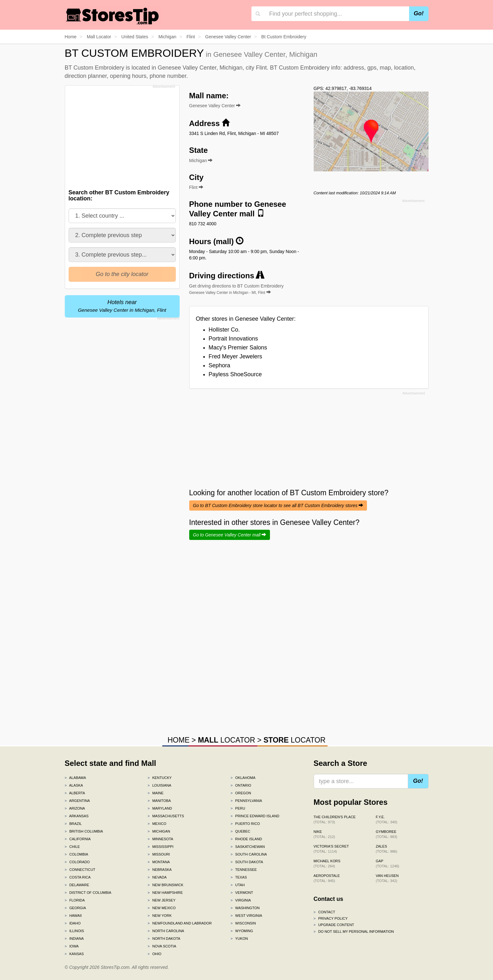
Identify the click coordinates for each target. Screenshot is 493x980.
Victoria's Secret (331, 849)
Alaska (74, 785)
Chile (72, 847)
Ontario (241, 785)
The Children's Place (335, 819)
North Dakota (164, 939)
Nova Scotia (162, 946)
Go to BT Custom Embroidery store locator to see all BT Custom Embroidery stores (278, 505)
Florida (75, 900)
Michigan (159, 831)
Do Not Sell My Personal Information (354, 931)
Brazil (73, 824)
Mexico (157, 824)
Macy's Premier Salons (238, 348)
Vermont (242, 893)
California (78, 839)
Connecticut (80, 870)
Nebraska (160, 870)
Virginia (241, 900)
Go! (419, 13)
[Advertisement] (122, 135)
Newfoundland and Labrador (179, 923)
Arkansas (77, 816)
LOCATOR (226, 740)
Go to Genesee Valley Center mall (230, 535)
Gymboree (387, 834)
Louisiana (159, 785)
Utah (237, 885)
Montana (159, 862)
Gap (388, 864)
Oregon (241, 793)
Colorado (77, 862)
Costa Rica (78, 877)
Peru (238, 808)
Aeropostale (327, 878)
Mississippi (160, 847)
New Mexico (161, 908)
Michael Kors (327, 864)
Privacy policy (331, 918)
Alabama (75, 778)
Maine (155, 793)
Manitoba (159, 801)
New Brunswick (165, 885)
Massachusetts (166, 816)
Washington (245, 908)
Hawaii (73, 916)
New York (159, 916)
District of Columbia (88, 893)
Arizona (75, 808)
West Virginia (246, 916)
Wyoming (242, 931)
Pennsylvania (246, 801)
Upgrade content (334, 925)
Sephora (220, 365)
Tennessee (243, 870)
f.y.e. (387, 819)
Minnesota (160, 839)
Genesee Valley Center (215, 106)
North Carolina (166, 931)
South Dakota (247, 862)
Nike (324, 834)
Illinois (75, 931)
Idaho (73, 923)
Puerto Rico (245, 824)
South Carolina (249, 854)
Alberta (75, 793)
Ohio (154, 954)
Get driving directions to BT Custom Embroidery (236, 289)
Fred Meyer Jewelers (235, 356)
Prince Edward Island (255, 816)
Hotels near (122, 306)
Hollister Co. (224, 330)
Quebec (240, 831)
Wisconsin (243, 923)
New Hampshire (165, 893)
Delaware (77, 885)
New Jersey (161, 900)
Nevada (157, 877)
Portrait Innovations (233, 339)
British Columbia (84, 831)
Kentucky (160, 778)
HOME (179, 740)
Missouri (159, 854)
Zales (387, 849)
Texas (239, 877)
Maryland (160, 808)
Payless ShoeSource (235, 374)
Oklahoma (243, 778)
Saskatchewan (247, 847)
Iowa (72, 946)
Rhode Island (246, 839)
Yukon (239, 939)
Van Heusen (387, 878)
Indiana (74, 939)
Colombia (77, 854)
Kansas (74, 954)
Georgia (75, 908)
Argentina (77, 801)
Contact (325, 912)
